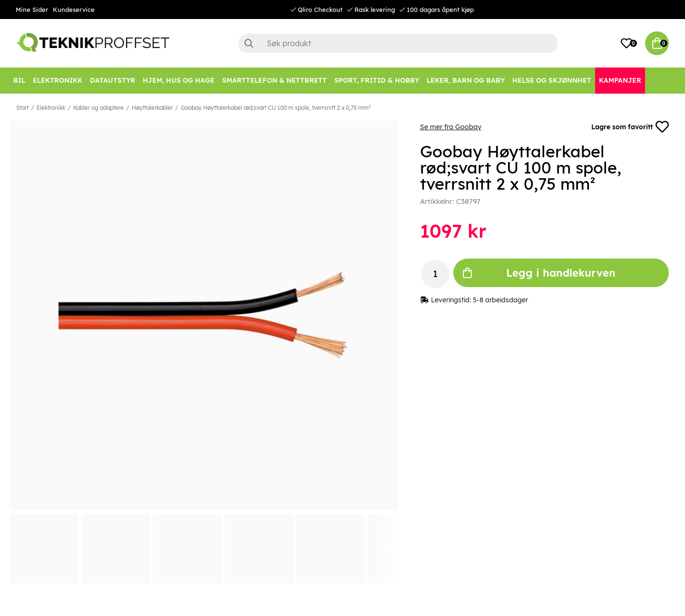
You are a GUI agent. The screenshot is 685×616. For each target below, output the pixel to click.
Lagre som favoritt (630, 127)
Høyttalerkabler (152, 108)
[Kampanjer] (620, 81)
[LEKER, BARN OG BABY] (466, 81)
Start (22, 108)
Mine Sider (32, 10)
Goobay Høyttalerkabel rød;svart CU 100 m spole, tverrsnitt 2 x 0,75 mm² (276, 108)
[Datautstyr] (113, 81)
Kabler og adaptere (98, 108)
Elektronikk (51, 108)
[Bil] (19, 81)
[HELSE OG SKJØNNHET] (552, 81)
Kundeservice (74, 10)
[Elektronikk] (58, 81)
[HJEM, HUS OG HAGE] (179, 81)
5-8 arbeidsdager (500, 300)
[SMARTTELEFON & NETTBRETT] (274, 81)
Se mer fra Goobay (451, 127)
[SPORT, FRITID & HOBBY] (377, 81)
